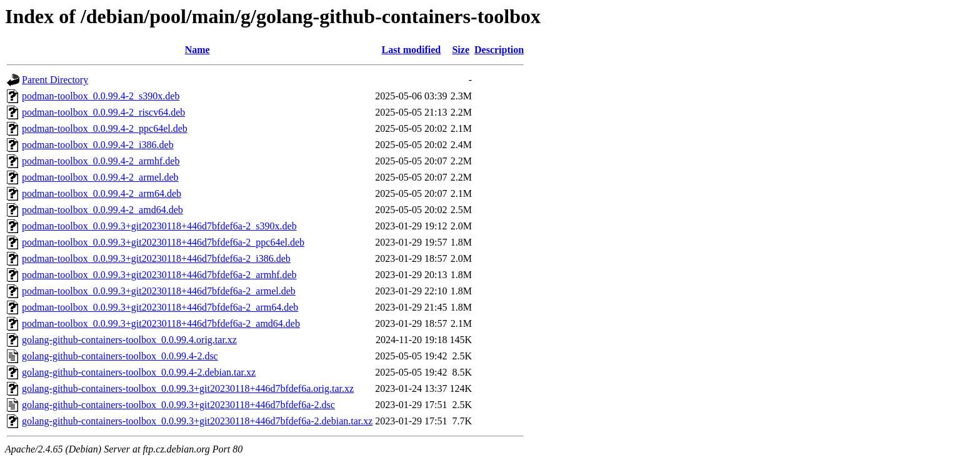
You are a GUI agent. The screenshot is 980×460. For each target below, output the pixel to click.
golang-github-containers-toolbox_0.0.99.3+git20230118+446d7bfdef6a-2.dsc (178, 405)
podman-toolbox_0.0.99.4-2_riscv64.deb (103, 112)
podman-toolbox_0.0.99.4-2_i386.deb (98, 145)
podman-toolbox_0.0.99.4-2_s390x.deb (101, 96)
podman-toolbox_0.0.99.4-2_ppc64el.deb (105, 128)
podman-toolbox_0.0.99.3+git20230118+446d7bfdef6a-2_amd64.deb (161, 323)
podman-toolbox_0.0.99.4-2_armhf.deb (101, 161)
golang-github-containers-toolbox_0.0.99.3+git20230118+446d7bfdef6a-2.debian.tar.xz (197, 421)
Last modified (412, 50)
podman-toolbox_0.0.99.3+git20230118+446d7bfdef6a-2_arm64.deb (160, 307)
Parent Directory (55, 80)
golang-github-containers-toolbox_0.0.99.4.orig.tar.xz (129, 340)
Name (197, 50)
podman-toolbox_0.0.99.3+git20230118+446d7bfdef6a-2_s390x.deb (159, 226)
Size (461, 50)
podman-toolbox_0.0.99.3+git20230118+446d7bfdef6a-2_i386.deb (156, 258)
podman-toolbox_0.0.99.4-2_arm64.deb (102, 193)
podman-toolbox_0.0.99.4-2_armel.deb (100, 177)
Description (499, 50)
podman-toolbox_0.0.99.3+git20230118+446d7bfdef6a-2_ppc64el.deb (163, 242)
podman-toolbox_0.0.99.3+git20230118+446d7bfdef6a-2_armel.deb (159, 291)
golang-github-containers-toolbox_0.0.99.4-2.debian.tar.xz (139, 372)
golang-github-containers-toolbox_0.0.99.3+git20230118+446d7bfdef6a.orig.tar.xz (188, 388)
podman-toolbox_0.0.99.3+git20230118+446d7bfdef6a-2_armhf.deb (159, 275)
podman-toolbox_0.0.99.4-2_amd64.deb (102, 210)
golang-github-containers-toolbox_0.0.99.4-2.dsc (120, 356)
